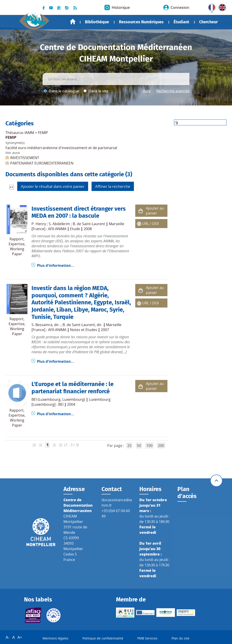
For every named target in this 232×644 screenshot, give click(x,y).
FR (210, 7)
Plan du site (180, 638)
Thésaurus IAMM (20, 133)
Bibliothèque (97, 22)
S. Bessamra (42, 325)
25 (129, 446)
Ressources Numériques (141, 22)
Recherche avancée (173, 91)
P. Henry (39, 224)
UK (221, 7)
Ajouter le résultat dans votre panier (53, 186)
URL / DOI (150, 224)
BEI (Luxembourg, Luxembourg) (58, 399)
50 (139, 446)
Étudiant (181, 22)
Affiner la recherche (113, 186)
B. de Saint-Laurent (89, 224)
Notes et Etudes (84, 330)
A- (8, 637)
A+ (20, 637)
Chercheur (208, 22)
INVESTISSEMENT (25, 158)
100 (149, 446)
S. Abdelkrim (59, 224)
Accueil (73, 22)
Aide (147, 91)
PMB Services (147, 638)
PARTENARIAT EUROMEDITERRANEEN (42, 163)
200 (161, 446)
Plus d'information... (56, 265)
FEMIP (43, 133)
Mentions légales (56, 638)
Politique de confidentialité (103, 638)
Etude (75, 229)
